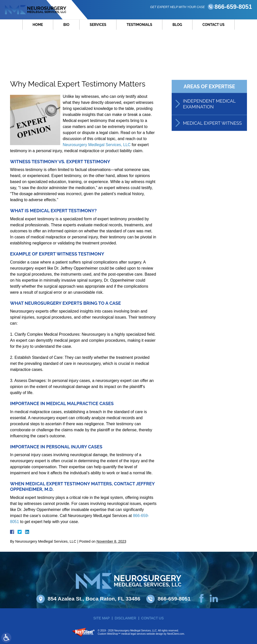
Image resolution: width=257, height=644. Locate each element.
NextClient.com (176, 634)
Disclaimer (125, 618)
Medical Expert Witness (212, 124)
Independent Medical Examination (209, 105)
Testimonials (139, 26)
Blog (177, 26)
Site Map (102, 618)
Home (38, 26)
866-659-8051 (233, 10)
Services (98, 26)
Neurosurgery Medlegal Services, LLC (97, 145)
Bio (66, 26)
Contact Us (214, 26)
